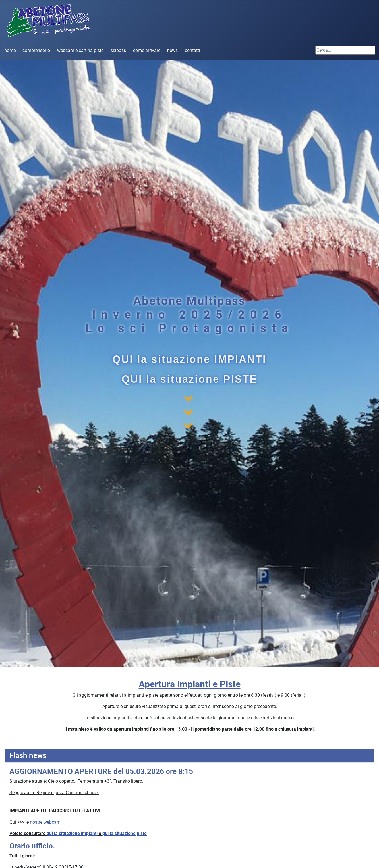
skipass (118, 50)
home (10, 50)
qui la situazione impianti (72, 833)
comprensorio (36, 50)
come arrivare (147, 50)
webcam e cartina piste (80, 50)
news (172, 50)
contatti (192, 50)
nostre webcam (46, 822)
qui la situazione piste (125, 833)
